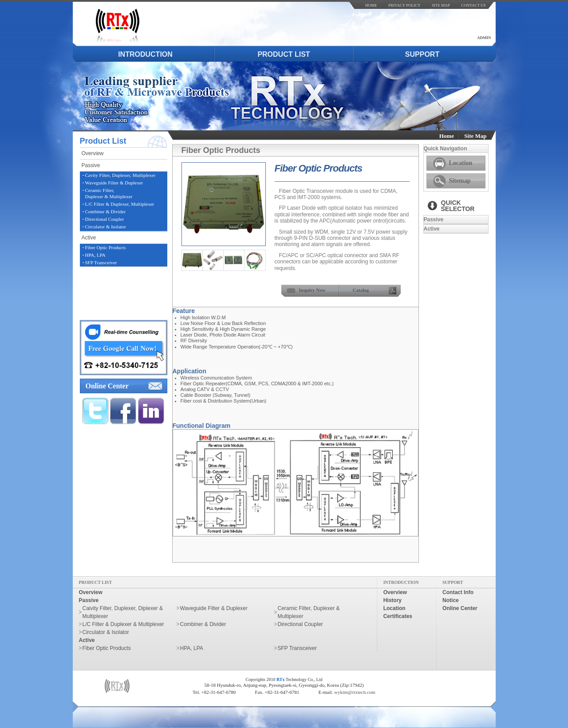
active (89, 238)
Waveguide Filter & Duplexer (114, 183)
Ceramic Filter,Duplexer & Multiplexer (109, 193)
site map (441, 5)
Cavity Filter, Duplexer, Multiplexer (120, 175)
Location (461, 163)
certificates (398, 616)
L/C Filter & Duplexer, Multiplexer (120, 204)
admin (484, 38)
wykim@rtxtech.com (355, 692)
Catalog (361, 290)
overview (93, 153)
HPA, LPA (95, 255)
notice (451, 600)
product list (284, 54)
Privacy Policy (404, 5)
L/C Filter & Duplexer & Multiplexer (123, 624)
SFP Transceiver (101, 262)
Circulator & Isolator (106, 227)
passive (91, 165)
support (422, 54)
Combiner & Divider (106, 211)
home (371, 5)
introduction (145, 54)
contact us (473, 5)
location (394, 608)
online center (107, 386)
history (392, 600)
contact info (458, 592)
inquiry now (312, 290)
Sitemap (460, 181)
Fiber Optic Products (106, 247)
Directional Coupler (105, 219)
